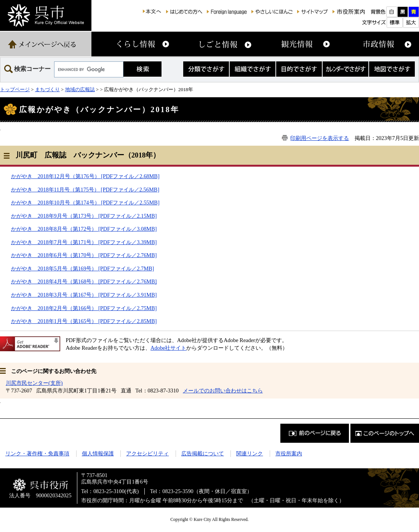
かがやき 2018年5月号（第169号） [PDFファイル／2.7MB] (83, 268)
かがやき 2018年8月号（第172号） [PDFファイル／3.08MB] (84, 229)
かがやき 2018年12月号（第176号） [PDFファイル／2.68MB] (85, 176)
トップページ (15, 89)
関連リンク (249, 453)
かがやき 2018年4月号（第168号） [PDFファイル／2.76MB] (84, 281)
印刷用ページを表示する (320, 138)
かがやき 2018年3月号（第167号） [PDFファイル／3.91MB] (84, 295)
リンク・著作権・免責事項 (37, 453)
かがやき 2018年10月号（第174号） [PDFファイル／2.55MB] (85, 203)
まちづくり (47, 89)
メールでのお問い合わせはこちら (223, 391)
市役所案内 (289, 453)
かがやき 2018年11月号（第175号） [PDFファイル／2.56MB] (85, 190)
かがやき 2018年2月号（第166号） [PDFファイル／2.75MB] (84, 308)
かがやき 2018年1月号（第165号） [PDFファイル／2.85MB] (84, 321)
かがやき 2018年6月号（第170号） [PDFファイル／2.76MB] (84, 255)
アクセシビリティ (147, 453)
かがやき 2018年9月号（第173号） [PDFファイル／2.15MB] (84, 216)
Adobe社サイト (168, 348)
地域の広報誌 (80, 89)
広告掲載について (203, 453)
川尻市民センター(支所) (34, 383)
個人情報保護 (98, 453)
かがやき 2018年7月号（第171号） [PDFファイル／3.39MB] (84, 242)
